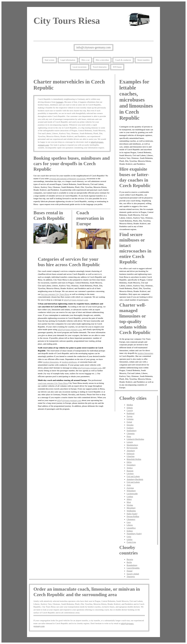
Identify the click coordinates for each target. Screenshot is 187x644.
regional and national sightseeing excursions (67, 178)
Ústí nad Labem (133, 476)
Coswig (130, 410)
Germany (60, 102)
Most (129, 502)
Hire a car (85, 60)
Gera (129, 522)
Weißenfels (131, 511)
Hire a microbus (102, 60)
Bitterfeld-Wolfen (134, 459)
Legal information (68, 60)
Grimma (130, 419)
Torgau (130, 416)
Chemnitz (131, 433)
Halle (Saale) (132, 514)
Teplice (130, 468)
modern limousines (51, 362)
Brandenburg (132, 565)
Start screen (50, 60)
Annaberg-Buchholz (135, 479)
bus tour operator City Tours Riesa (55, 294)
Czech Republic (133, 568)
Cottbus (130, 496)
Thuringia (131, 576)
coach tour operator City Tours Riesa (53, 383)
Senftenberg (132, 430)
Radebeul (131, 413)
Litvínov (130, 473)
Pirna (129, 436)
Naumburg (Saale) (134, 533)
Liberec (130, 525)
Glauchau (131, 456)
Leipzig (130, 442)
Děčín (129, 462)
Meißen (130, 405)
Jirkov (129, 499)
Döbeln (130, 408)
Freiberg (130, 428)
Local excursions (80, 67)
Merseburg (131, 508)
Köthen (130, 531)
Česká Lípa (131, 542)
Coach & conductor (123, 60)
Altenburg (131, 451)
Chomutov (131, 519)
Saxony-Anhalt (133, 574)
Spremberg (131, 465)
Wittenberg (131, 491)
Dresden (130, 425)
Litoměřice (131, 528)
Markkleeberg (132, 445)
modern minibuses (69, 362)
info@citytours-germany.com (93, 47)
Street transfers (143, 60)
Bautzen (130, 471)
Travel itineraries (100, 67)
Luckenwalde (132, 493)
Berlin (129, 562)
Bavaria (130, 559)
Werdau (130, 505)
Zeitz (129, 485)
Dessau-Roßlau (133, 516)
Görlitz (130, 539)
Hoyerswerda (132, 448)
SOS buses (117, 67)
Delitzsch (131, 453)
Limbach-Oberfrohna (135, 439)
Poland (130, 571)
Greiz (129, 536)
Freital (129, 422)
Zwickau (130, 488)
